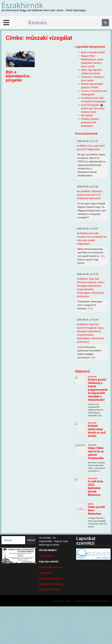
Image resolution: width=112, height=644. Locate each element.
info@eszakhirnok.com (51, 567)
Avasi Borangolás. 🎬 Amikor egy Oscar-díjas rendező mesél (93, 108)
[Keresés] (105, 23)
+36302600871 (47, 556)
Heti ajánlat (87, 115)
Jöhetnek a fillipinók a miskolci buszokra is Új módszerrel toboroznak (90, 195)
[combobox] (13, 540)
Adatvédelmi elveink (49, 590)
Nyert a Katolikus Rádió (93, 52)
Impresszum (45, 573)
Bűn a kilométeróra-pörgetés (18, 76)
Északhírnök (22, 5)
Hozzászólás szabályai (51, 578)
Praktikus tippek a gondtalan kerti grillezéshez (90, 122)
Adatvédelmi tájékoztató (51, 584)
